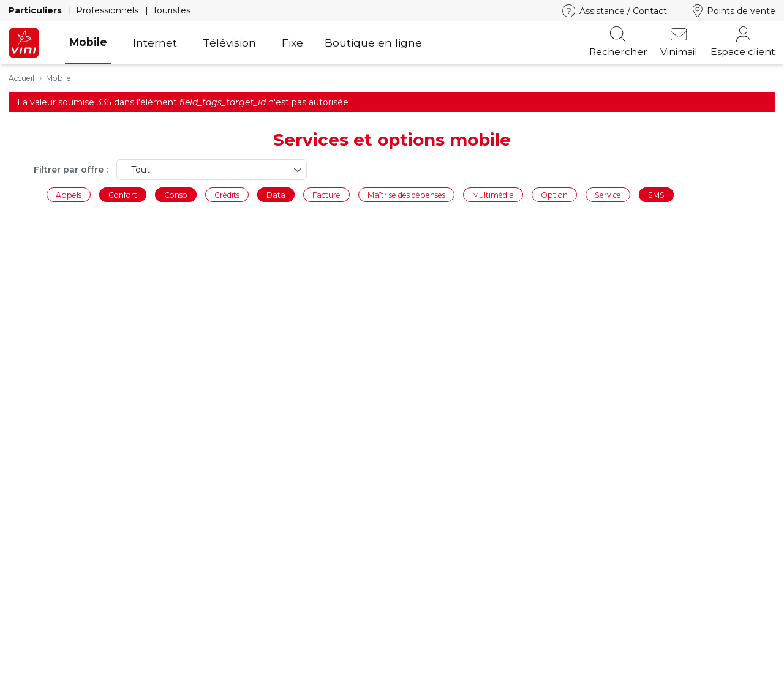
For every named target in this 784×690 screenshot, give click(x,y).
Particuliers (36, 10)
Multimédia (493, 194)
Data (276, 194)
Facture (326, 194)
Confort (123, 194)
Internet (155, 43)
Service (608, 194)
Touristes (171, 10)
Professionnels (108, 10)
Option (554, 194)
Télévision (229, 43)
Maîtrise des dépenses (406, 194)
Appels (69, 194)
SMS (656, 194)
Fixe (292, 43)
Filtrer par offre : (71, 170)
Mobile (88, 42)
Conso (176, 194)
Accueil (21, 78)
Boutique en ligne (373, 43)
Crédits (227, 194)
